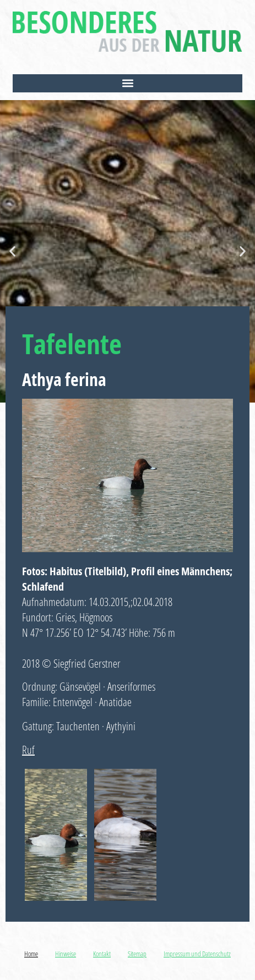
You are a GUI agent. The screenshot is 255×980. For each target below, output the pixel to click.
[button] (127, 83)
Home (31, 954)
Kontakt (102, 954)
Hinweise (66, 954)
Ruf (28, 750)
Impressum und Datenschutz (197, 954)
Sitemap (137, 954)
